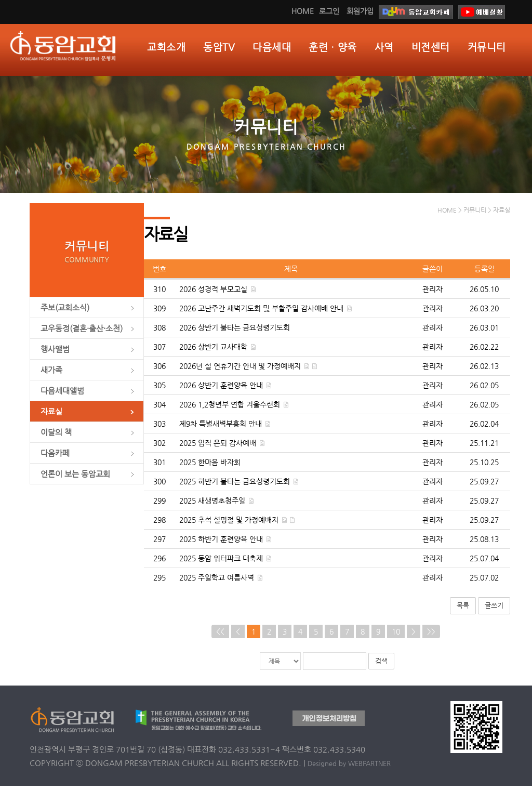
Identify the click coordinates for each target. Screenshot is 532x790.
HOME (303, 11)
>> (431, 636)
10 (396, 636)
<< (220, 636)
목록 (463, 610)
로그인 (329, 11)
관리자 (433, 294)
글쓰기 (494, 610)
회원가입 (360, 11)
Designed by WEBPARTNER (349, 767)
